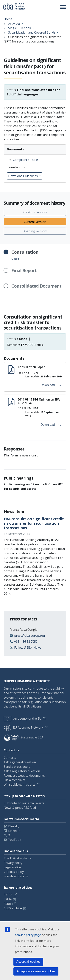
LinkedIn (14, 831)
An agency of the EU (23, 719)
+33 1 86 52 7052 (26, 642)
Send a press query (17, 767)
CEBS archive (13, 908)
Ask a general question (20, 762)
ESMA (8, 899)
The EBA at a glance (18, 858)
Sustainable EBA (24, 737)
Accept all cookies (28, 962)
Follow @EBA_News (28, 647)
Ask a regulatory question (22, 771)
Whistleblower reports (20, 784)
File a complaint (15, 780)
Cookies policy (14, 872)
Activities (14, 23)
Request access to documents (24, 776)
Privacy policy (13, 863)
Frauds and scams (16, 876)
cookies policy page (28, 935)
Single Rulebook (20, 28)
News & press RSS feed (20, 808)
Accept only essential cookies (36, 971)
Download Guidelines (23, 176)
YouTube (15, 840)
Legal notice (12, 867)
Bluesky (14, 826)
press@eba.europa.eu (29, 636)
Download (51, 385)
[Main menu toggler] (63, 7)
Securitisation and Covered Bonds (32, 32)
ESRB (7, 904)
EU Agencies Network (24, 727)
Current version (35, 222)
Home (8, 19)
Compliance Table (25, 160)
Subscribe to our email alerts (24, 803)
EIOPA (8, 895)
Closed (25, 255)
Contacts (10, 758)
